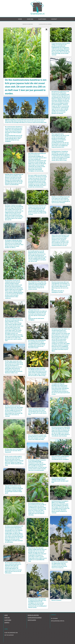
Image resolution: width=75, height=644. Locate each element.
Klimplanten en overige (45, 24)
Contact (54, 19)
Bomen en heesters (33, 615)
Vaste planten (32, 620)
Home (20, 19)
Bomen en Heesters (28, 24)
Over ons (30, 19)
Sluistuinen (42, 19)
